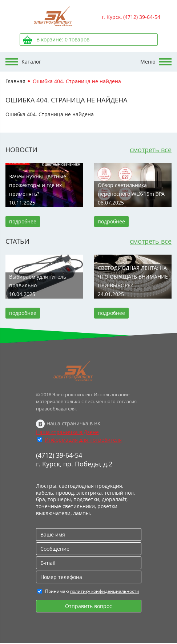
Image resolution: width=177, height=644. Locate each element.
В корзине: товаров (63, 39)
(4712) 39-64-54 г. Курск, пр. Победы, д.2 (74, 459)
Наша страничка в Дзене (67, 432)
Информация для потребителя (83, 440)
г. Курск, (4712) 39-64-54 (131, 17)
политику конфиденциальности (105, 591)
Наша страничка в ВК (74, 423)
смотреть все (151, 150)
